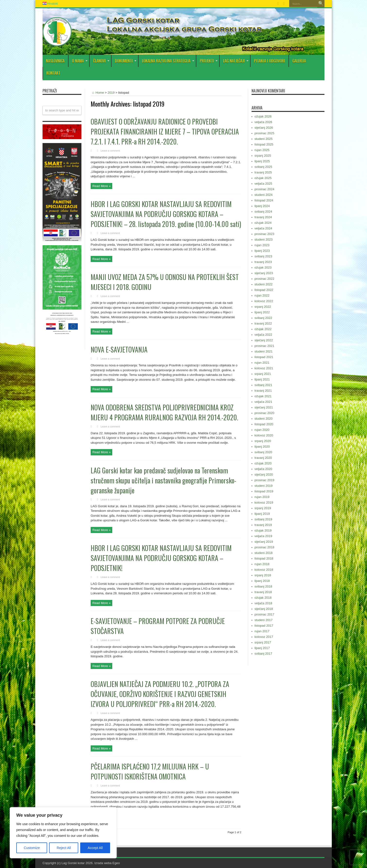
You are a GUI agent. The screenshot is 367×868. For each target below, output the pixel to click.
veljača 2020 (263, 469)
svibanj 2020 (263, 452)
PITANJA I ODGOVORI (270, 61)
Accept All (95, 848)
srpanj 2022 (263, 307)
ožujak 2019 (263, 530)
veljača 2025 (263, 184)
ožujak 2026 (263, 116)
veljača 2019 (263, 536)
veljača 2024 (263, 228)
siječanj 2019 (264, 542)
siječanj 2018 (264, 609)
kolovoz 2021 (264, 368)
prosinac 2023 (264, 234)
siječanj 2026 (264, 128)
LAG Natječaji (236, 61)
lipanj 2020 (262, 447)
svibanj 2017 (263, 654)
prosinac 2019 (264, 480)
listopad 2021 (264, 357)
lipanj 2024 (262, 206)
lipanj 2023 (262, 251)
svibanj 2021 (263, 385)
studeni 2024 (263, 195)
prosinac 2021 (264, 346)
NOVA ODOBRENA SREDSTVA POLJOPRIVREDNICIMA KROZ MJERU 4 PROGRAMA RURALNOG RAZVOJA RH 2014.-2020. (164, 412)
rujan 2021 (262, 363)
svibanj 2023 (263, 256)
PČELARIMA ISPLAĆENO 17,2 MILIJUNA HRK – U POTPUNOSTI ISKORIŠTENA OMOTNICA (150, 771)
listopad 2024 (264, 200)
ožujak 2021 (263, 396)
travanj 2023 (263, 262)
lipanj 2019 (262, 514)
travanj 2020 (263, 458)
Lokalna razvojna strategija (168, 61)
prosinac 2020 (264, 413)
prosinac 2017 (264, 614)
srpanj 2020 (263, 441)
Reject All (64, 848)
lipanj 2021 (262, 379)
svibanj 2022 (263, 318)
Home (97, 93)
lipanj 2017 (262, 648)
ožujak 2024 (263, 223)
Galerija (299, 61)
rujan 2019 (262, 497)
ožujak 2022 (263, 329)
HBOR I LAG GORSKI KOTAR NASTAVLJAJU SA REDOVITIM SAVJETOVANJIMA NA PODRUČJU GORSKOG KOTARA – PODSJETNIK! (161, 558)
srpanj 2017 (263, 642)
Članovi (101, 61)
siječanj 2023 (264, 273)
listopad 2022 (264, 290)
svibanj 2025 (263, 167)
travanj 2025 (263, 172)
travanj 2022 (263, 323)
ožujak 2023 (263, 267)
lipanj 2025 (262, 161)
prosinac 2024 (264, 189)
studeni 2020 (263, 419)
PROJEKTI (209, 61)
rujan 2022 (262, 295)
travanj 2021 (263, 391)
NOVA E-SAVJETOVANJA (119, 349)
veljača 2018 (263, 603)
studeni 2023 (263, 240)
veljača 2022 (263, 335)
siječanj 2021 (264, 407)
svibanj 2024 (263, 212)
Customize (32, 848)
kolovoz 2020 (264, 435)
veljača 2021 (263, 402)
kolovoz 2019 (264, 502)
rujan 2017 (262, 631)
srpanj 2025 (263, 156)
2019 (111, 93)
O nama (80, 61)
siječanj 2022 (264, 340)
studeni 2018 (263, 553)
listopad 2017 (264, 626)
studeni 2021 (263, 351)
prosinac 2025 (264, 133)
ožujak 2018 (263, 598)
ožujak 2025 (263, 178)
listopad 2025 (264, 144)
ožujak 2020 (263, 463)
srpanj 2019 (263, 508)
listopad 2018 (264, 558)
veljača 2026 (263, 122)
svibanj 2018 (263, 586)
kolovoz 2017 (264, 637)
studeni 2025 (263, 139)
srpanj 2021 (263, 374)
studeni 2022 (263, 284)
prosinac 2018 (264, 547)
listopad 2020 (264, 424)
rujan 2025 (262, 150)
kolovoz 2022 (264, 301)
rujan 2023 (262, 245)
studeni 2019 (263, 486)
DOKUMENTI (126, 61)
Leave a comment (110, 151)
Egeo (116, 863)
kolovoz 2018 (264, 570)
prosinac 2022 (264, 279)
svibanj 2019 (263, 519)
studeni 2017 (263, 620)
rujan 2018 (262, 564)
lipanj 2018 (262, 581)
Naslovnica (55, 61)
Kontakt (53, 73)
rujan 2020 (262, 430)
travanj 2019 (263, 525)
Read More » (101, 186)
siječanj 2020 (264, 475)
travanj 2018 (263, 592)
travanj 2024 (263, 217)
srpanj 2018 (263, 575)
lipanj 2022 (262, 312)
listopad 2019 (264, 491)
